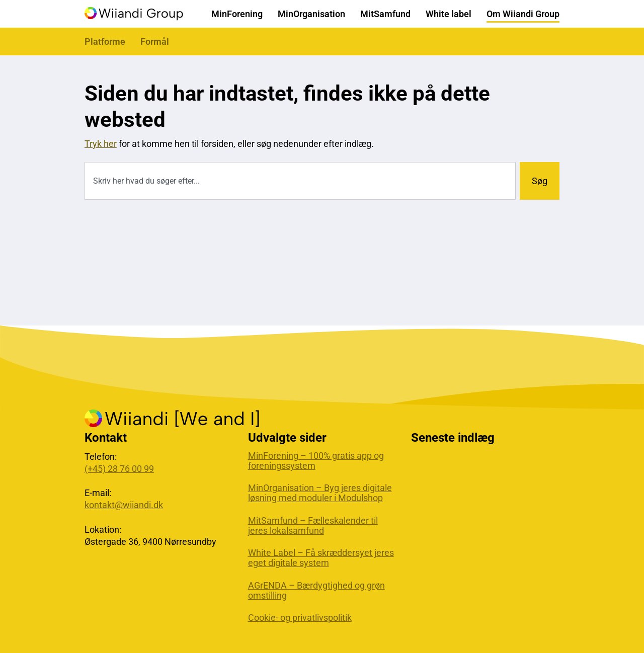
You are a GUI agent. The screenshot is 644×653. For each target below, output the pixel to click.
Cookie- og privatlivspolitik (300, 618)
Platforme (105, 42)
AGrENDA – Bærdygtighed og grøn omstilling (316, 591)
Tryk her (101, 144)
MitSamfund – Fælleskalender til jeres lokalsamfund (313, 526)
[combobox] (300, 181)
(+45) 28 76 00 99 (119, 469)
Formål (155, 42)
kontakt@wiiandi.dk (124, 505)
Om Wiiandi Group (523, 14)
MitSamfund (385, 14)
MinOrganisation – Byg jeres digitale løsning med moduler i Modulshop (320, 493)
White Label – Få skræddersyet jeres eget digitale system (321, 558)
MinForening (237, 14)
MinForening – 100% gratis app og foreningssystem (316, 461)
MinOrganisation (311, 14)
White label (449, 14)
